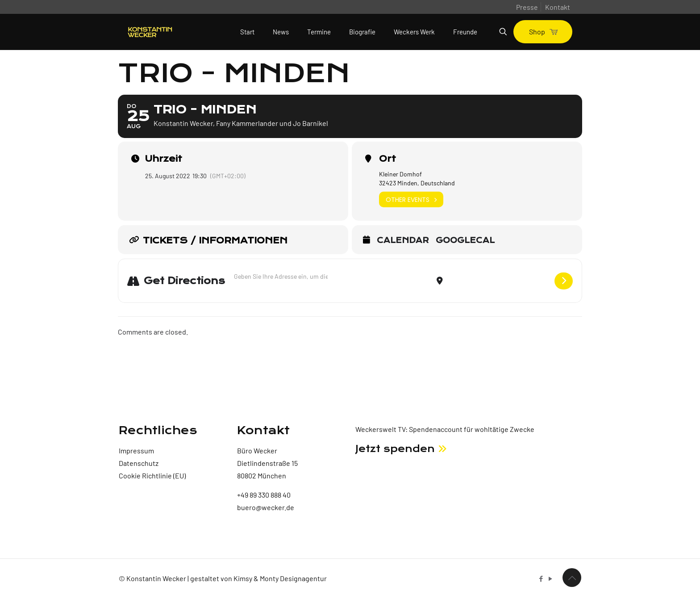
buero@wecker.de (266, 507)
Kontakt (558, 7)
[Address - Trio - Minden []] (281, 276)
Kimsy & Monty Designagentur (280, 578)
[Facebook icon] (541, 578)
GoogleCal (465, 241)
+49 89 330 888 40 (264, 495)
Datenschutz (139, 463)
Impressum (136, 450)
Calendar (403, 241)
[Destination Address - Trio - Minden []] (499, 281)
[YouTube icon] (550, 578)
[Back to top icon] (572, 578)
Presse (527, 7)
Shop (543, 31)
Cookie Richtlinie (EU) (152, 475)
